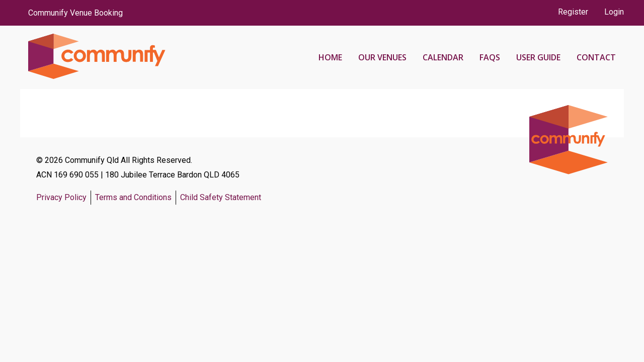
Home (330, 57)
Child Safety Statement (221, 197)
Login (614, 12)
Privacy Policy (61, 197)
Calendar (443, 57)
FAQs (490, 57)
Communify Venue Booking (75, 13)
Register (573, 12)
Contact (596, 57)
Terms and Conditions (133, 197)
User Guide (538, 57)
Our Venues (382, 57)
